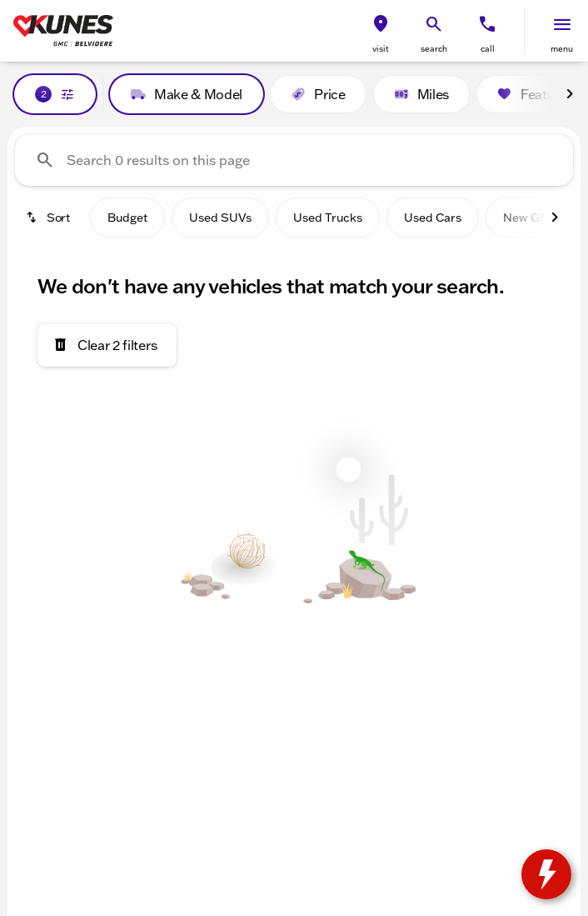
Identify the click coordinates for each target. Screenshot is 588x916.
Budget (127, 218)
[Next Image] (570, 94)
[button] (381, 31)
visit (381, 49)
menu (562, 49)
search (434, 49)
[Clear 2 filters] (107, 345)
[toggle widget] (546, 874)
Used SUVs (220, 218)
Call (488, 49)
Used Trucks (328, 218)
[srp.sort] (49, 218)
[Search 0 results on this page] (294, 160)
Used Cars (433, 218)
